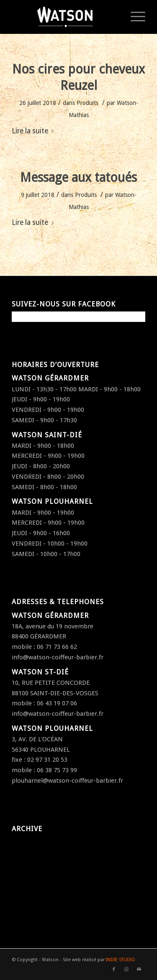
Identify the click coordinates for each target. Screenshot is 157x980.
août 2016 (26, 909)
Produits (88, 103)
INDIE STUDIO (121, 960)
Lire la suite (34, 131)
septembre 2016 (35, 898)
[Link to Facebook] (114, 970)
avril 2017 (25, 853)
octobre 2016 (31, 887)
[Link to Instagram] (126, 970)
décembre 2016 (33, 875)
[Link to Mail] (139, 970)
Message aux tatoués (78, 177)
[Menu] (134, 17)
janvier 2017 (29, 864)
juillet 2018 (27, 842)
